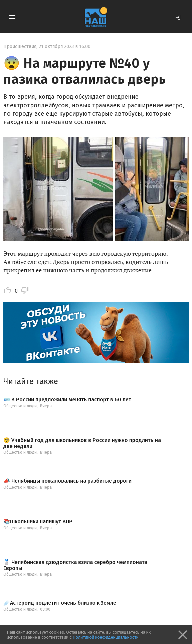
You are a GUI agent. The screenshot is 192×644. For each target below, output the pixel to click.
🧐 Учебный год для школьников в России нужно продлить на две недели (82, 443)
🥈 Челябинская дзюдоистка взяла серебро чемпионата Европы (75, 565)
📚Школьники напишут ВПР (38, 522)
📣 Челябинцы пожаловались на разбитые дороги (67, 481)
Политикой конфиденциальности (106, 637)
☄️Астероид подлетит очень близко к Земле (60, 603)
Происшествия (20, 46)
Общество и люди (20, 406)
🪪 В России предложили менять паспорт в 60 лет (67, 400)
